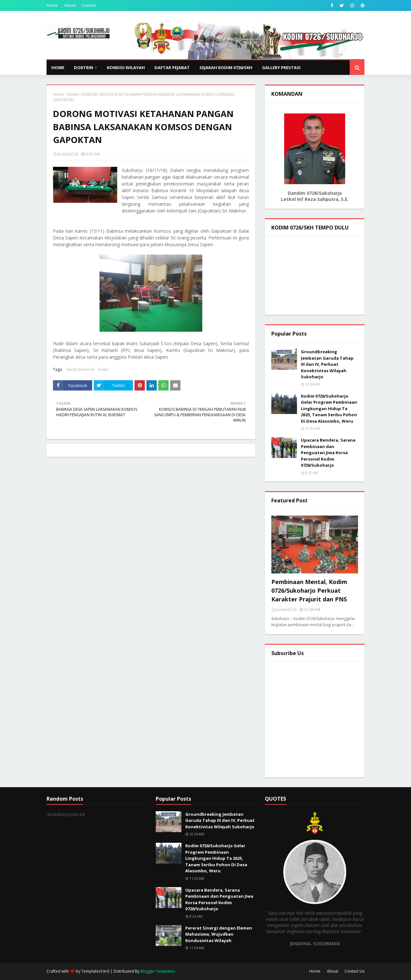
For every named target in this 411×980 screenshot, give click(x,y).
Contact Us (354, 971)
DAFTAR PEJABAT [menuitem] (172, 67)
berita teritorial (80, 369)
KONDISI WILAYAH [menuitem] (126, 67)
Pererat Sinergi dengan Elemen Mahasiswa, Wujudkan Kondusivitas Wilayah (219, 934)
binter (73, 94)
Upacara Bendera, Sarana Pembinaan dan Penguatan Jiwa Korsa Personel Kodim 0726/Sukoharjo (328, 453)
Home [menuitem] (58, 67)
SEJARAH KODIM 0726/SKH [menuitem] (226, 67)
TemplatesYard (95, 971)
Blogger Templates (158, 971)
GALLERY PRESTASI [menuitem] (281, 67)
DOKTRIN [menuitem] (83, 67)
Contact (89, 5)
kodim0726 (68, 154)
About (70, 5)
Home (52, 5)
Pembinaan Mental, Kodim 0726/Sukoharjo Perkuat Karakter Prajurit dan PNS (309, 590)
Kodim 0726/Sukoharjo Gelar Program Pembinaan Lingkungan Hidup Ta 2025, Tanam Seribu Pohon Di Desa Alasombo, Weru (329, 409)
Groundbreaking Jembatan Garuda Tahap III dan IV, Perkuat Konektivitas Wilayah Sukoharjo (327, 364)
